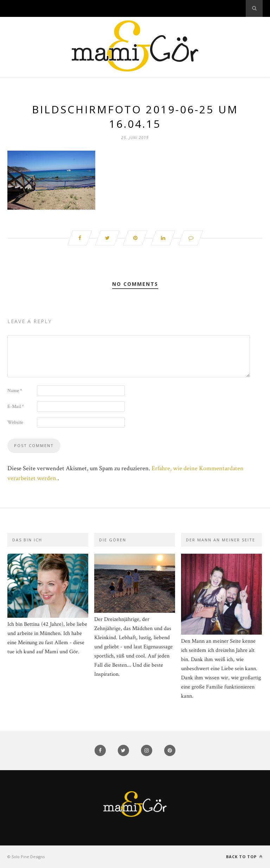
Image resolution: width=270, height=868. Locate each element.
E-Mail (16, 407)
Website (15, 422)
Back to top (244, 857)
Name (15, 391)
